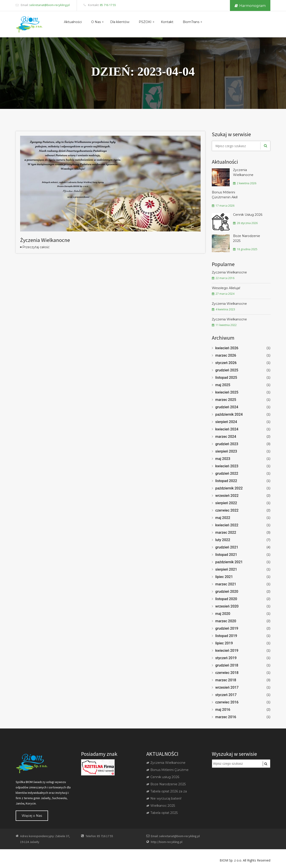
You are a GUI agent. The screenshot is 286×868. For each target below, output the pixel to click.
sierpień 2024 (226, 422)
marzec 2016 (226, 717)
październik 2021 (229, 562)
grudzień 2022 (227, 473)
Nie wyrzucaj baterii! (164, 798)
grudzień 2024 (227, 407)
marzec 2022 (226, 532)
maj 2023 (223, 459)
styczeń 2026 (226, 363)
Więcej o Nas (32, 816)
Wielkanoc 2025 (161, 806)
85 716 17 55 (108, 5)
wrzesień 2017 (227, 687)
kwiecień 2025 (227, 392)
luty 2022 (223, 540)
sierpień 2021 (226, 569)
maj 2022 (223, 518)
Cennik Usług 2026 (248, 215)
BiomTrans (191, 22)
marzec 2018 (226, 680)
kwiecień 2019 (227, 651)
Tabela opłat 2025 (162, 813)
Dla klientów (120, 22)
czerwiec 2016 (227, 702)
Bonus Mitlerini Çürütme (167, 770)
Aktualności (73, 22)
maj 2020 (223, 614)
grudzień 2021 (227, 547)
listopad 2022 (226, 481)
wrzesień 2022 (227, 496)
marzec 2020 (226, 621)
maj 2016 (223, 710)
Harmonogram (250, 6)
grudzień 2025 (227, 370)
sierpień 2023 (226, 451)
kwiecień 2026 (227, 348)
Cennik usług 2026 (163, 777)
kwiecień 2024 (227, 429)
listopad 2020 (226, 599)
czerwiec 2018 (227, 673)
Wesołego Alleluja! (226, 288)
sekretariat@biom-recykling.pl (49, 5)
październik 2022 (229, 488)
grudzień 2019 (227, 628)
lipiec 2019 (224, 643)
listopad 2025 (226, 378)
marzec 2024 (226, 437)
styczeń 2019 (226, 658)
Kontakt (167, 22)
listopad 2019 (226, 636)
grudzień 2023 (227, 444)
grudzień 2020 (227, 592)
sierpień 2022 (226, 503)
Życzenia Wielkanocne (45, 240)
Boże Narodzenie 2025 (247, 238)
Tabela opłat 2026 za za (167, 791)
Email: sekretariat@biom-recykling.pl (175, 836)
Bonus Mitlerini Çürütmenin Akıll (225, 195)
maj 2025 (223, 385)
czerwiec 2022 (227, 510)
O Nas (96, 22)
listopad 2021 (226, 555)
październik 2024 (229, 414)
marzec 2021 (226, 584)
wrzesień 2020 (227, 606)
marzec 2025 (226, 400)
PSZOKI (145, 22)
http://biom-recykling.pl (167, 842)
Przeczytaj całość (36, 247)
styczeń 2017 (226, 695)
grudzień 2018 (227, 665)
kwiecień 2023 (227, 466)
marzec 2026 (226, 355)
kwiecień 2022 (227, 525)
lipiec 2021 (224, 577)
